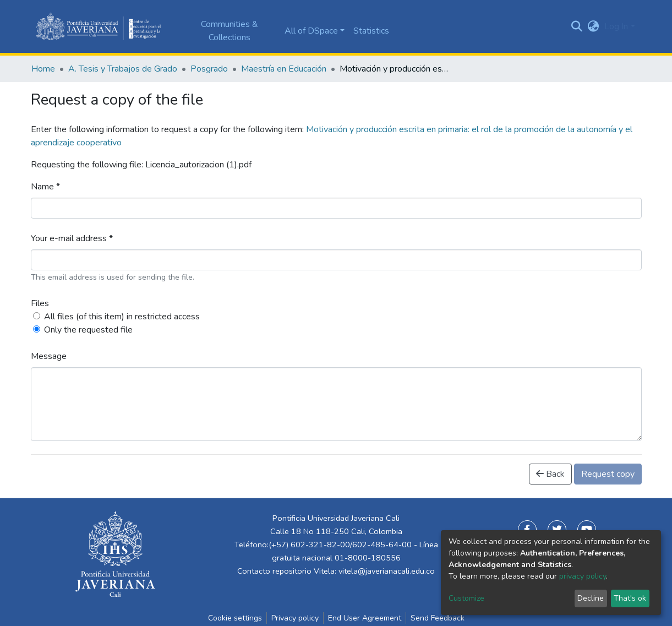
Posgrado (209, 69)
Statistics (371, 31)
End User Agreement (365, 618)
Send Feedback (438, 618)
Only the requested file (88, 330)
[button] (593, 26)
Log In (616, 26)
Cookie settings (235, 618)
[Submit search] (577, 26)
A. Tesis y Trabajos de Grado (123, 69)
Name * (45, 187)
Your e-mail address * (72, 238)
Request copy (608, 474)
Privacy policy (295, 618)
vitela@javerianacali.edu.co (387, 571)
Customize (466, 598)
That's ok (630, 598)
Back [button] (550, 474)
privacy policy (583, 576)
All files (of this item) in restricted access (122, 317)
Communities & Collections (230, 31)
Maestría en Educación (284, 69)
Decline (591, 598)
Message (49, 356)
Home (43, 69)
